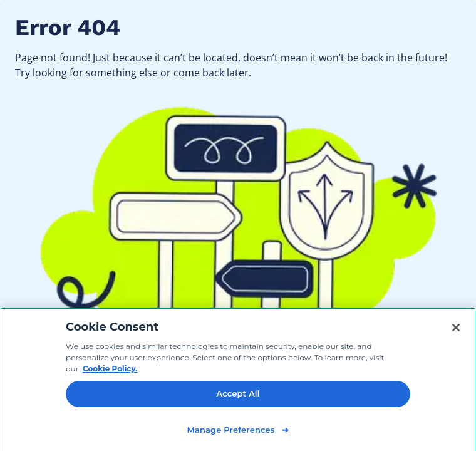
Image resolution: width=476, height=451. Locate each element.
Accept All (238, 396)
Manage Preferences (230, 432)
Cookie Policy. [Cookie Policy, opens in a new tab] (110, 371)
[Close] (456, 330)
